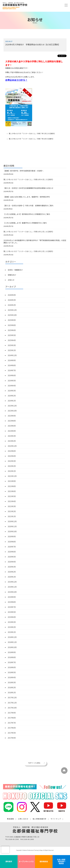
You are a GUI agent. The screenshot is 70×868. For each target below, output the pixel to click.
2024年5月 (12, 381)
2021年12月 (12, 476)
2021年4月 (12, 501)
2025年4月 (12, 340)
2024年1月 (12, 401)
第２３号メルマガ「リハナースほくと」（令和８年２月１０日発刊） (29, 251)
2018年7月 (12, 662)
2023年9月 (12, 416)
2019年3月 (12, 622)
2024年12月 (12, 355)
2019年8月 (12, 602)
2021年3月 (12, 506)
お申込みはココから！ (16, 80)
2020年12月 (12, 521)
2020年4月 (12, 562)
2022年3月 (12, 461)
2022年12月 (12, 446)
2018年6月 (12, 667)
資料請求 (9, 861)
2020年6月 (12, 552)
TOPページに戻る (34, 763)
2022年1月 (12, 471)
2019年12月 (12, 582)
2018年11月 (12, 642)
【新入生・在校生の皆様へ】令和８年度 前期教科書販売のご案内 (28, 206)
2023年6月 (12, 426)
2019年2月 (12, 627)
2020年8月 (12, 542)
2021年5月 (12, 496)
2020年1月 (12, 577)
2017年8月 (12, 718)
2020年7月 (12, 547)
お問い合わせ (23, 819)
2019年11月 (12, 587)
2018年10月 (12, 647)
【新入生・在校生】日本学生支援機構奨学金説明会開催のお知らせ (28, 188)
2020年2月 (12, 572)
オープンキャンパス (26, 861)
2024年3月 (12, 391)
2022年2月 (12, 466)
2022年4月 (12, 456)
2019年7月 (12, 607)
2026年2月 (12, 305)
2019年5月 (12, 612)
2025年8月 (12, 325)
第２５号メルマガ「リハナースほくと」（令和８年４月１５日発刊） (29, 179)
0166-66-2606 (29, 839)
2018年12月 (12, 637)
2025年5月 (12, 335)
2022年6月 (12, 451)
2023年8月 (12, 421)
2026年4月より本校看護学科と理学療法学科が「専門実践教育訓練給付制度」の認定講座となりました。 (35, 242)
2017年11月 (12, 703)
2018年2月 (12, 687)
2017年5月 (12, 733)
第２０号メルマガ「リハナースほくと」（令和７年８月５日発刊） (31, 139)
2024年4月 (12, 386)
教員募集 (11, 819)
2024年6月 (12, 375)
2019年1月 (12, 632)
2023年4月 (12, 431)
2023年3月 (12, 436)
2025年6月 (12, 330)
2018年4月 (12, 677)
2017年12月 (12, 698)
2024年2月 (12, 396)
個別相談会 (44, 861)
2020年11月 (12, 526)
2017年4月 (12, 738)
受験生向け (12, 275)
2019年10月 (12, 592)
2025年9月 (12, 320)
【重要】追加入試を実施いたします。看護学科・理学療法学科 (27, 197)
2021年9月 (12, 481)
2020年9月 (12, 536)
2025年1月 (12, 350)
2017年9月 (12, 713)
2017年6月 (12, 728)
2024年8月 (12, 365)
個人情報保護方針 (40, 819)
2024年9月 (12, 360)
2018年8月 (12, 657)
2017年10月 (12, 708)
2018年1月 (12, 692)
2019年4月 (12, 617)
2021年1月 (12, 516)
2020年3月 (12, 567)
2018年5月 (12, 672)
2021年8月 (12, 486)
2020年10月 (12, 531)
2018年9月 (12, 652)
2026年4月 (12, 295)
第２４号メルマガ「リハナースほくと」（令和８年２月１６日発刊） (29, 232)
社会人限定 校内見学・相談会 (61, 861)
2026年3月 (12, 300)
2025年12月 (12, 310)
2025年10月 (12, 315)
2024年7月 (12, 370)
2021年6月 (12, 491)
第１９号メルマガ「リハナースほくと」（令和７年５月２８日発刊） (32, 133)
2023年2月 (12, 441)
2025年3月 (12, 345)
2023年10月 (12, 411)
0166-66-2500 (14, 839)
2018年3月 (12, 682)
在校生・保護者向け (15, 270)
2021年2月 (12, 511)
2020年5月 (12, 557)
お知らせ (11, 280)
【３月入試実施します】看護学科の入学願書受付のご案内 (25, 223)
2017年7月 (12, 723)
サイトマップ (56, 819)
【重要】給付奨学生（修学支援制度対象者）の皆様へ (23, 171)
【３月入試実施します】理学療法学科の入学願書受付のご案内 (27, 214)
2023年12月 (12, 406)
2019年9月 (12, 597)
